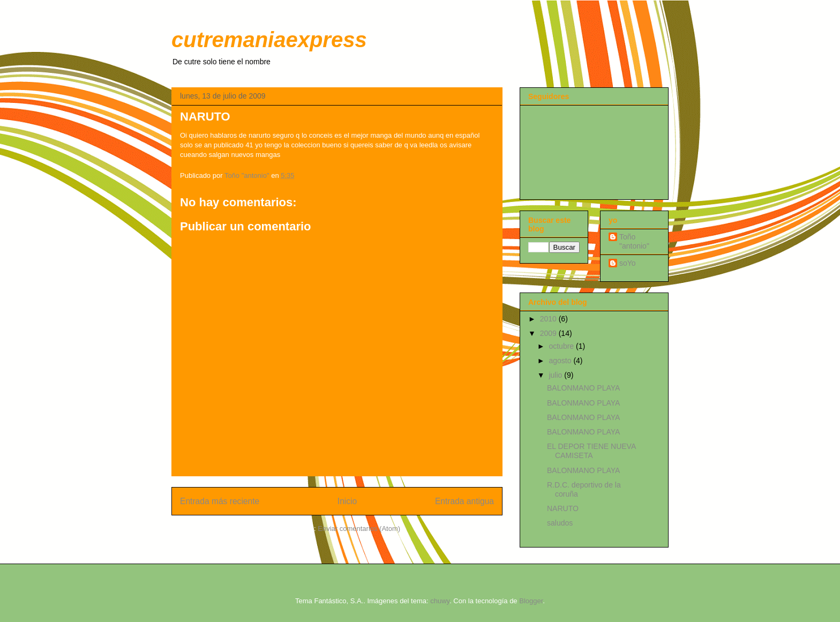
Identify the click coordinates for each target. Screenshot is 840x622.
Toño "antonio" (634, 241)
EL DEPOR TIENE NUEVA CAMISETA (591, 451)
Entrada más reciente (220, 501)
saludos (560, 523)
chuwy (440, 601)
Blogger (531, 601)
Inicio (347, 501)
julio (556, 375)
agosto (561, 361)
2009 (549, 333)
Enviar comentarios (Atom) (359, 529)
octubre (562, 346)
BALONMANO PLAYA (583, 388)
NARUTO (563, 508)
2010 (549, 319)
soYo (628, 263)
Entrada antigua (464, 501)
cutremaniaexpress (269, 40)
